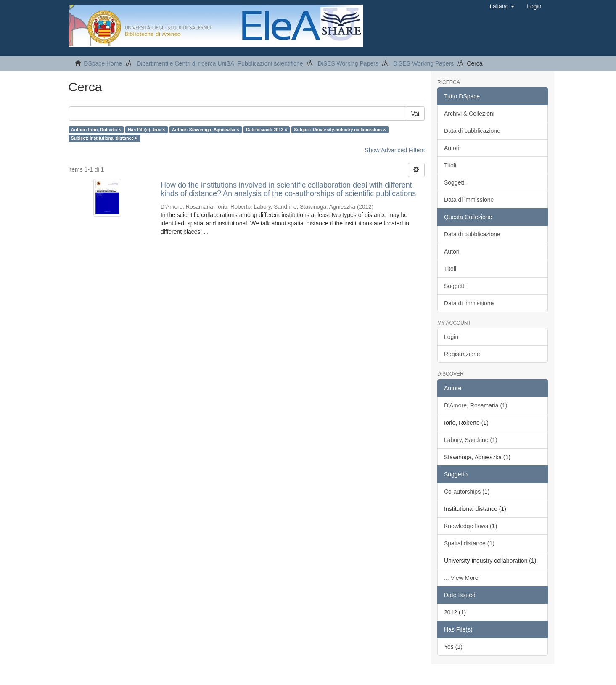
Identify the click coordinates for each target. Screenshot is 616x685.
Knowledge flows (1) (471, 526)
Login (451, 337)
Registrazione (462, 354)
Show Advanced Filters (395, 150)
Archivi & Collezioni (469, 114)
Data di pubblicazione (472, 131)
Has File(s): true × (146, 130)
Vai (415, 114)
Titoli (450, 165)
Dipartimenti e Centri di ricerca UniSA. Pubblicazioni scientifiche (220, 63)
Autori (452, 148)
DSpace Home (103, 63)
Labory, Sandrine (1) (471, 440)
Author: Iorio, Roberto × (96, 130)
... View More (461, 578)
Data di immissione (469, 200)
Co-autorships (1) (467, 492)
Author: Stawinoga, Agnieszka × (206, 130)
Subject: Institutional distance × (104, 138)
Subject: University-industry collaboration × (340, 130)
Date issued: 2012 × (267, 130)
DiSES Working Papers (348, 63)
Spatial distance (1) (469, 543)
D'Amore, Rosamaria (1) (476, 405)
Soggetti (455, 182)
